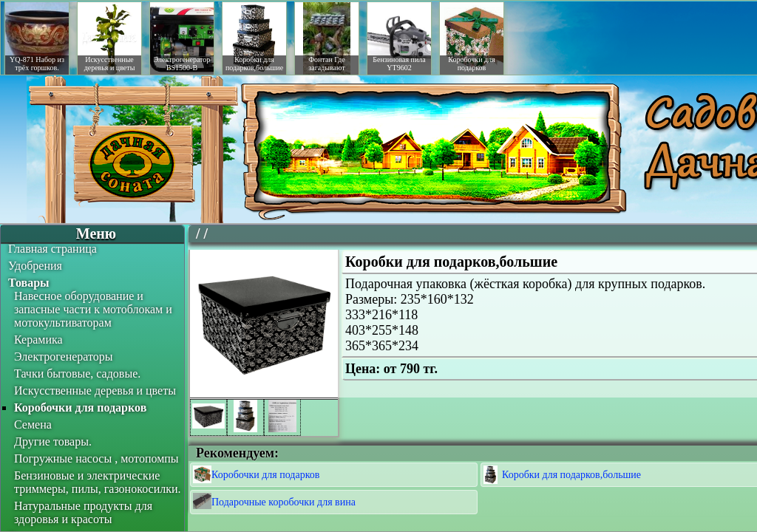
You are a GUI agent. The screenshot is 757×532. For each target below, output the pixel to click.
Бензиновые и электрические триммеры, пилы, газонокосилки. (98, 482)
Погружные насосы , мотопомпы (96, 458)
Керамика (38, 340)
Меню (96, 233)
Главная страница (52, 249)
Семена (33, 424)
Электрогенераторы (64, 357)
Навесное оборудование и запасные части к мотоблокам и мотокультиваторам (93, 309)
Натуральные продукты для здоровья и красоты (83, 512)
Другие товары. (53, 441)
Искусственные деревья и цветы (95, 391)
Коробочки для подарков (80, 407)
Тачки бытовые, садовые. (77, 374)
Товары (29, 283)
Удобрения (35, 266)
